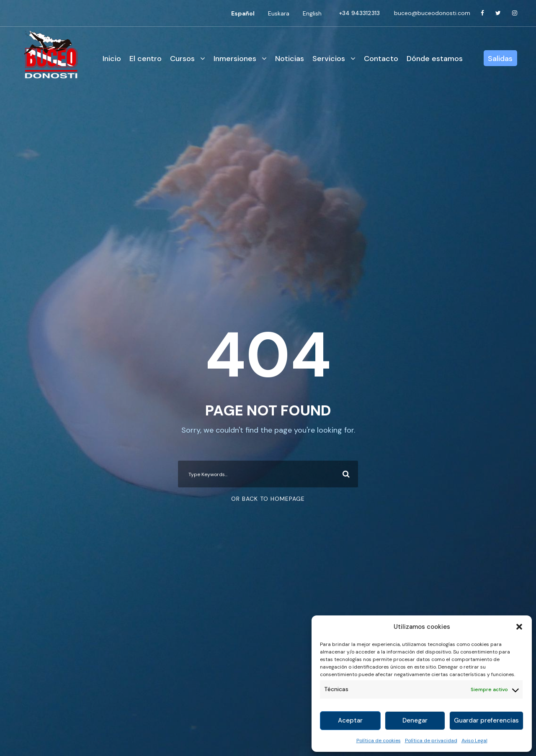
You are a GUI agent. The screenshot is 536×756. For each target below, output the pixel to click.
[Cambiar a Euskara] (279, 13)
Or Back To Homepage (268, 499)
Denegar (415, 720)
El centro (146, 59)
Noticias (290, 59)
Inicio (112, 59)
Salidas (500, 59)
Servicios (329, 59)
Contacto (381, 59)
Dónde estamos (435, 59)
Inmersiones (235, 59)
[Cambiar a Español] (243, 13)
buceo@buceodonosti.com (432, 13)
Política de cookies (379, 741)
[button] (519, 627)
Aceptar (350, 720)
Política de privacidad (431, 741)
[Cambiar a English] (312, 13)
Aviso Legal (474, 741)
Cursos (182, 59)
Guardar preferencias (486, 720)
